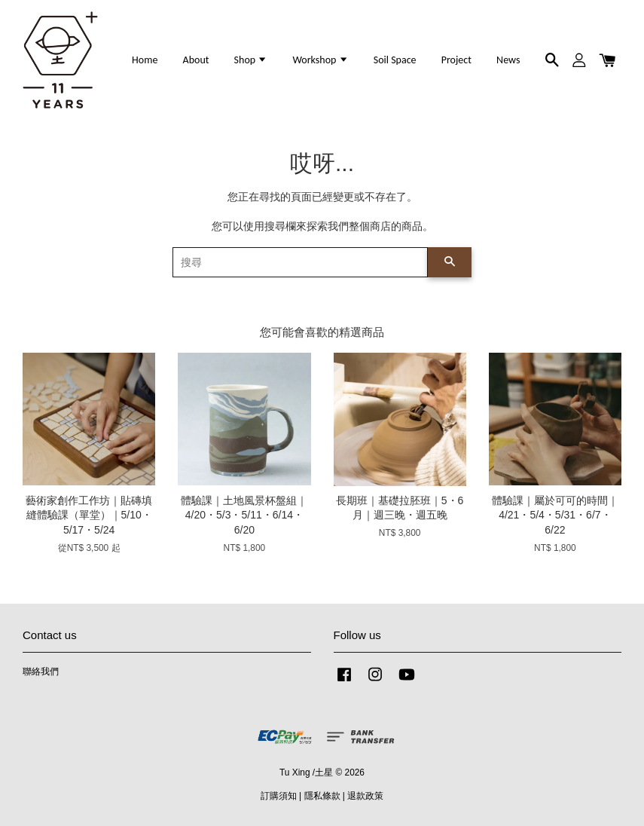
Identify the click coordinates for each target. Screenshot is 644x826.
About (196, 60)
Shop (251, 60)
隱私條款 (322, 796)
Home (145, 60)
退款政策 (365, 796)
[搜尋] (301, 262)
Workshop (320, 60)
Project (456, 60)
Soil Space (395, 60)
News (508, 60)
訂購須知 (279, 796)
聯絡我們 (41, 672)
